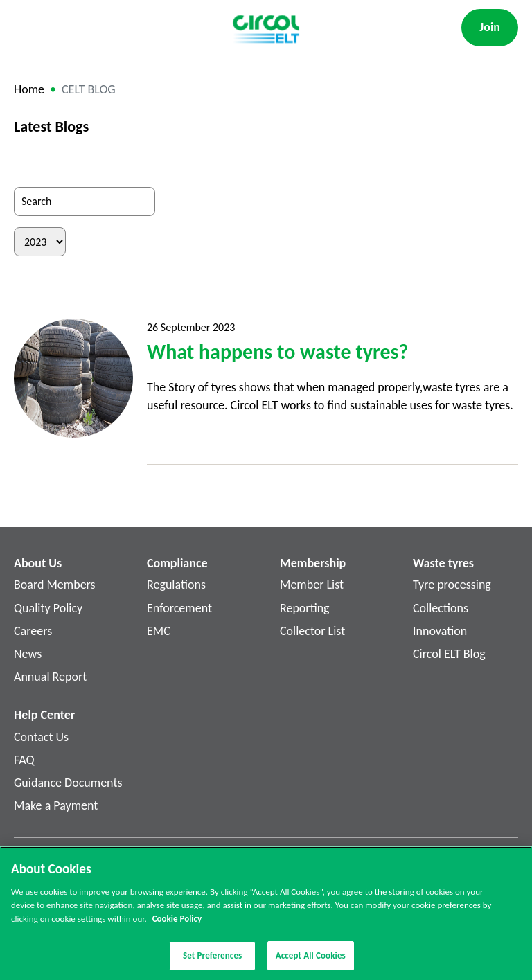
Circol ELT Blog (449, 654)
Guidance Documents (68, 783)
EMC (159, 631)
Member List (312, 585)
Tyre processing (452, 585)
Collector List (312, 631)
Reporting (305, 608)
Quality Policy (48, 608)
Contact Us (41, 737)
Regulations (176, 585)
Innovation (440, 631)
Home (29, 89)
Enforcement (179, 608)
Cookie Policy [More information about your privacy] (177, 921)
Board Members (55, 585)
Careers (33, 631)
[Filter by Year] (40, 242)
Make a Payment (56, 805)
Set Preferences (212, 959)
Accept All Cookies (311, 959)
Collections (441, 608)
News (28, 654)
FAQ (24, 760)
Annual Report (50, 677)
